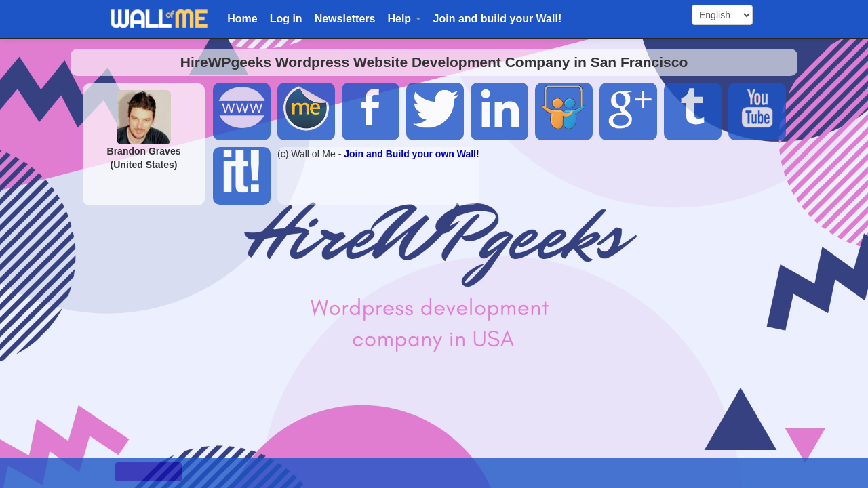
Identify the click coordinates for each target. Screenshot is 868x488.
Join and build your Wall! (498, 19)
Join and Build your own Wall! (411, 154)
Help (404, 19)
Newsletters (345, 19)
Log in (286, 19)
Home (242, 19)
